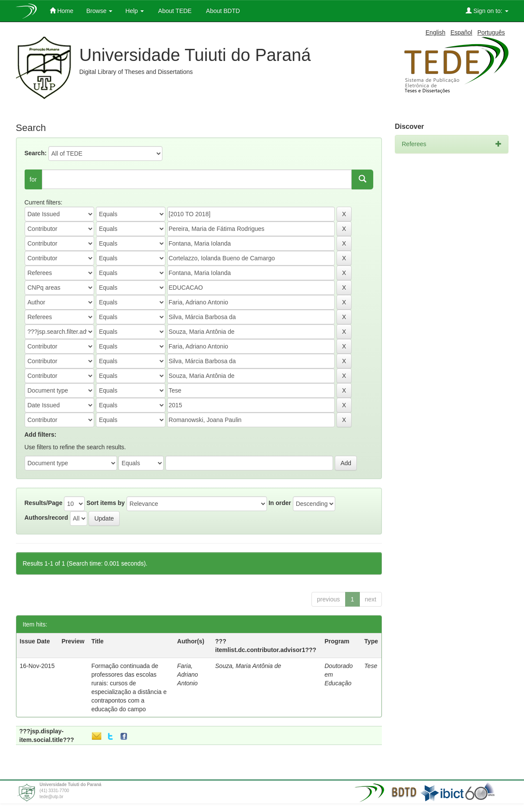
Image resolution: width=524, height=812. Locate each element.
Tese (371, 666)
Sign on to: (487, 11)
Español (462, 32)
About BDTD (222, 11)
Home (62, 11)
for (33, 179)
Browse (100, 11)
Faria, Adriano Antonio (187, 675)
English (435, 32)
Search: (36, 153)
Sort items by (106, 503)
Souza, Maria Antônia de (248, 666)
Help (135, 11)
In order (280, 503)
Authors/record (46, 518)
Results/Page (44, 503)
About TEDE (174, 11)
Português (491, 32)
